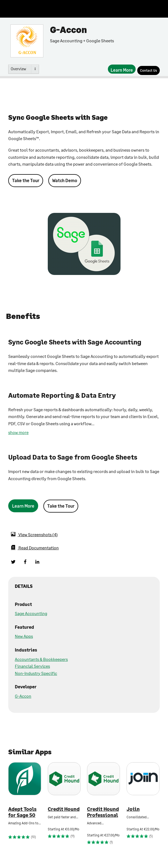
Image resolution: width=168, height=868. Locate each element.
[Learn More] (122, 69)
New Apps (24, 636)
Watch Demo (65, 180)
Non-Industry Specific (36, 673)
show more (18, 432)
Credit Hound (64, 809)
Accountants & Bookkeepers (41, 659)
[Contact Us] (149, 70)
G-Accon (23, 696)
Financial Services (32, 666)
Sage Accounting (31, 613)
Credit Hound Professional (103, 812)
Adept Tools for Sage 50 (22, 812)
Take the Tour (26, 180)
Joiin (133, 809)
